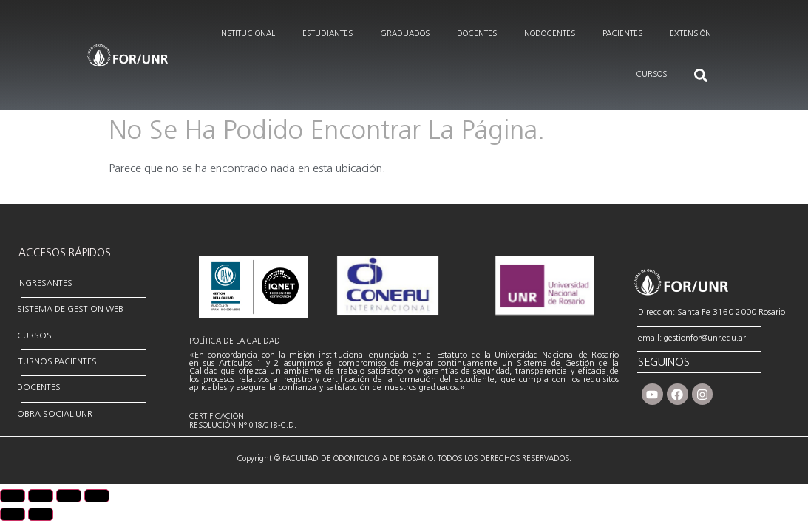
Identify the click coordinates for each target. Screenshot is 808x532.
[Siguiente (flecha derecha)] (41, 514)
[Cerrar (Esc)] (97, 496)
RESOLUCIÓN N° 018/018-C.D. (243, 426)
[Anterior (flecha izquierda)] (13, 514)
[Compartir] (69, 496)
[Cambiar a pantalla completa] (41, 496)
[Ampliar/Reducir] (13, 496)
